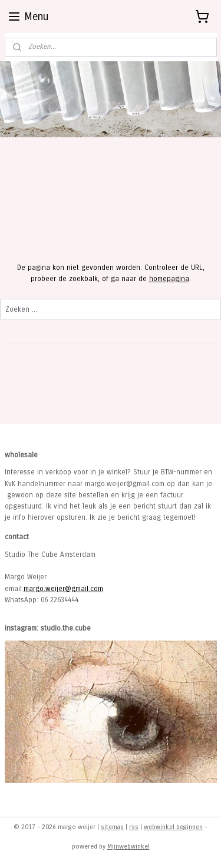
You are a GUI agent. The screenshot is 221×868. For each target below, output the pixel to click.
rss (134, 827)
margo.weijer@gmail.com (63, 589)
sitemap (112, 827)
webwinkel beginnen (173, 827)
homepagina (169, 279)
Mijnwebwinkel (128, 846)
